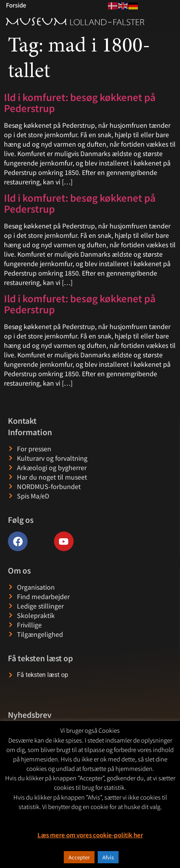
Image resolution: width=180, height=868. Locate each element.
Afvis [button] (108, 857)
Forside (16, 5)
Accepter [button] (79, 857)
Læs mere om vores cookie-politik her (90, 835)
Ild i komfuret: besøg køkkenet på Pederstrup (80, 103)
